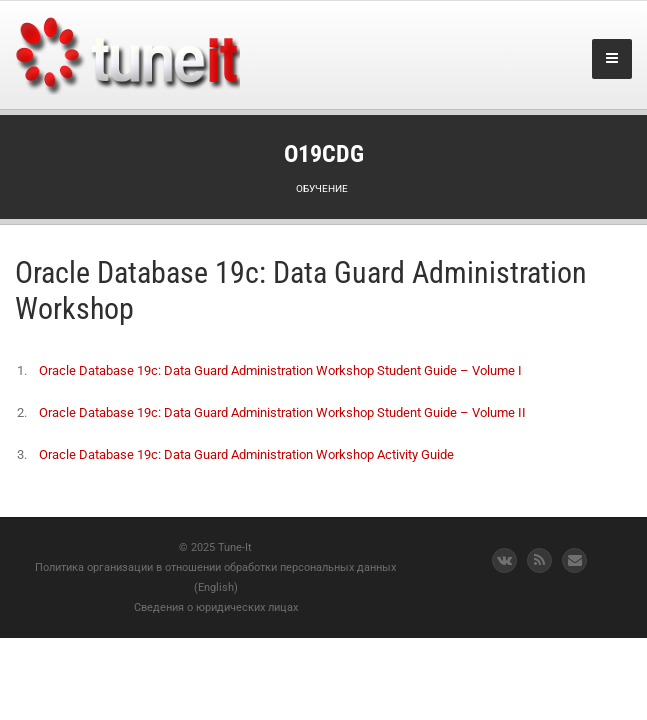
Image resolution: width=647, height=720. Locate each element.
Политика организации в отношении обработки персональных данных (215, 567)
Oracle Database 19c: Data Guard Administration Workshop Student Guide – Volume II (282, 412)
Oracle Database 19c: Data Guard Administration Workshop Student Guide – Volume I (280, 370)
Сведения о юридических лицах (216, 607)
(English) (216, 587)
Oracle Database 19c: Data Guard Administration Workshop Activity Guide (246, 454)
